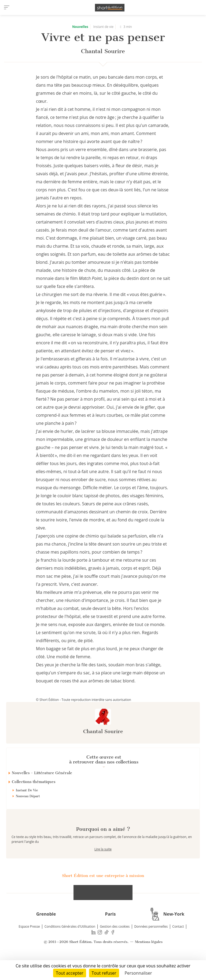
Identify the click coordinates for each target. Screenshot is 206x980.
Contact (178, 946)
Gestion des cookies (115, 946)
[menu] (7, 8)
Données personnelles (151, 946)
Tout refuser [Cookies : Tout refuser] (104, 973)
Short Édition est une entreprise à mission (103, 895)
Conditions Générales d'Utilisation (70, 946)
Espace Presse (29, 946)
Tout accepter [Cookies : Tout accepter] (69, 973)
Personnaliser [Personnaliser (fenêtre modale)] (138, 973)
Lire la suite (103, 868)
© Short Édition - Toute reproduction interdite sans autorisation (84, 700)
